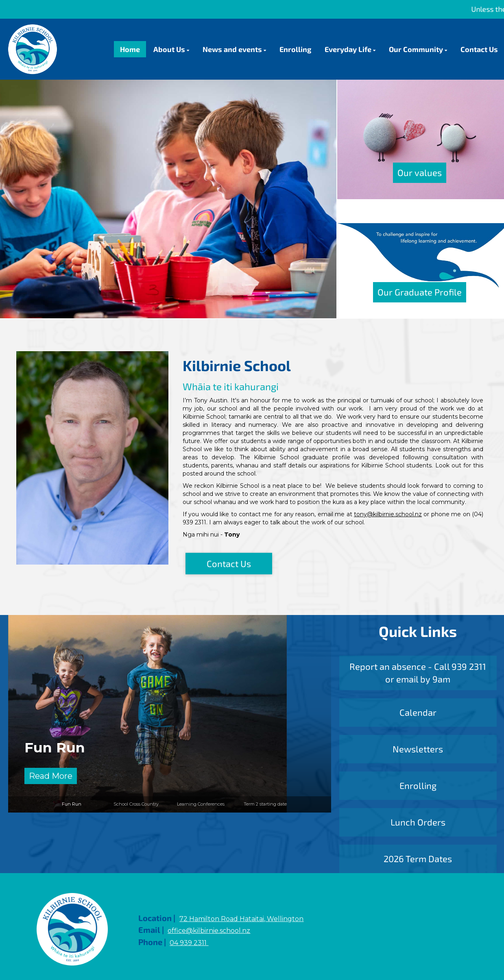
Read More (51, 776)
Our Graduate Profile (420, 292)
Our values (420, 172)
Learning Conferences (201, 804)
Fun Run (55, 747)
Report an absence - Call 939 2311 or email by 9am (418, 673)
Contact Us (229, 563)
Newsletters (418, 749)
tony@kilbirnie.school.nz (388, 514)
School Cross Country (136, 804)
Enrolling (418, 785)
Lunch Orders (418, 822)
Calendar (418, 712)
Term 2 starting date (265, 804)
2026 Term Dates (418, 858)
